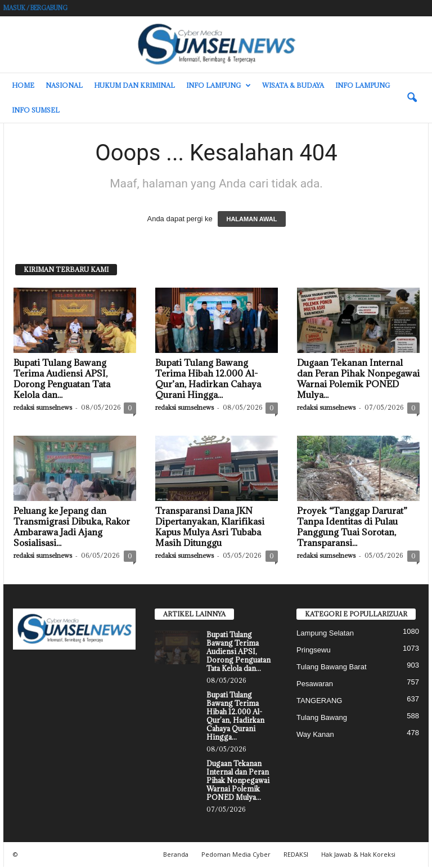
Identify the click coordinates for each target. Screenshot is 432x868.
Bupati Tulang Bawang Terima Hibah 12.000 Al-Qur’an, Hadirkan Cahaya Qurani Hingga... (208, 380)
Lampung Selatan (325, 634)
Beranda (176, 855)
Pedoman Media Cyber (236, 855)
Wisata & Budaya (293, 85)
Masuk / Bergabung (35, 8)
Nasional (64, 85)
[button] (412, 98)
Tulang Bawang (322, 719)
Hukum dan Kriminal (134, 85)
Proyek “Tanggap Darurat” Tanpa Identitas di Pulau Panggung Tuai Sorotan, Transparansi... (352, 528)
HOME (23, 85)
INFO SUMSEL (36, 110)
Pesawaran (315, 685)
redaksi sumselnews (43, 408)
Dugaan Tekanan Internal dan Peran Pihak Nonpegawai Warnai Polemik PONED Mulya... (358, 380)
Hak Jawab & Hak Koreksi (358, 855)
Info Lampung (219, 86)
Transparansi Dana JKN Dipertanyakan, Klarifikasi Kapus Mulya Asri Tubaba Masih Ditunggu (210, 528)
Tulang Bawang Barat (332, 668)
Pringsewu (314, 651)
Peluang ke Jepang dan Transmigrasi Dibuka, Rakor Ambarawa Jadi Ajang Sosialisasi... (72, 528)
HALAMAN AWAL (251, 220)
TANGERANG (319, 702)
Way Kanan (315, 735)
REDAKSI (296, 855)
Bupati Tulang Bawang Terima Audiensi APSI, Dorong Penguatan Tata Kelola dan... (62, 380)
